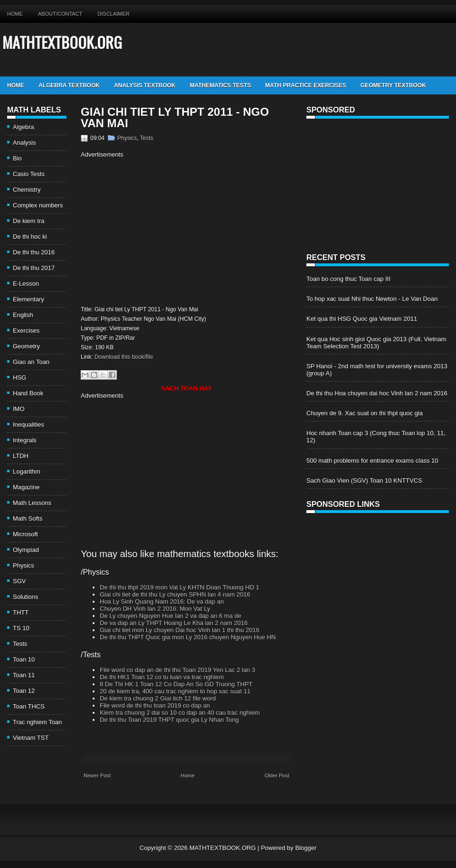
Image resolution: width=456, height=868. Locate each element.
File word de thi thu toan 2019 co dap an (155, 705)
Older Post (277, 775)
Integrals (25, 440)
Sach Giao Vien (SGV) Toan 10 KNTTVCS (364, 481)
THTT (21, 612)
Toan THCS (29, 706)
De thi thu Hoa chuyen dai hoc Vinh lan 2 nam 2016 (377, 393)
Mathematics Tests (220, 85)
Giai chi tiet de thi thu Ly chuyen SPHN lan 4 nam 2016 (175, 594)
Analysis (24, 143)
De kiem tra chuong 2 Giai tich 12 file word (158, 698)
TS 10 (21, 628)
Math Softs (28, 518)
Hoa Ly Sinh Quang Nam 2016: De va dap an (162, 602)
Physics (24, 565)
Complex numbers (38, 205)
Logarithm (27, 471)
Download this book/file (124, 357)
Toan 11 (24, 675)
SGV (19, 581)
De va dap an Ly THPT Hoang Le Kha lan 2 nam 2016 (174, 623)
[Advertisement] (161, 231)
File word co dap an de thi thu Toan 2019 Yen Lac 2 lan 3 (177, 670)
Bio (17, 158)
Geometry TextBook (393, 85)
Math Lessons (32, 503)
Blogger (306, 848)
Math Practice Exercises (305, 85)
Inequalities (28, 425)
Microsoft (25, 534)
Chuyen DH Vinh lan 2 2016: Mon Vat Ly (155, 609)
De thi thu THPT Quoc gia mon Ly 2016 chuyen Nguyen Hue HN (188, 637)
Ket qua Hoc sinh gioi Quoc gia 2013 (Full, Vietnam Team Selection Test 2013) (376, 343)
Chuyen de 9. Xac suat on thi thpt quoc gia (365, 413)
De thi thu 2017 (34, 268)
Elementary (28, 299)
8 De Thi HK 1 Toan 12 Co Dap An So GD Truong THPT (176, 684)
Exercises (26, 331)
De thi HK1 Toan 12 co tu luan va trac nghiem (162, 677)
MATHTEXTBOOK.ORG (62, 42)
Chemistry (27, 190)
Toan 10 (24, 659)
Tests (20, 644)
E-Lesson (26, 284)
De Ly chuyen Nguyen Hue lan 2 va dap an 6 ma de (171, 616)
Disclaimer (113, 14)
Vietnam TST (31, 738)
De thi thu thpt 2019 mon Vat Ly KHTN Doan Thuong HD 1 (180, 587)
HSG (19, 378)
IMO (19, 409)
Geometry (26, 346)
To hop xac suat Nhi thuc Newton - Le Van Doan (372, 299)
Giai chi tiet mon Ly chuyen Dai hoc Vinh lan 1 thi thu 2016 (180, 630)
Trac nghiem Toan (37, 722)
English (23, 315)
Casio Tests (29, 174)
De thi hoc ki (30, 237)
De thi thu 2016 (34, 252)
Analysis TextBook (145, 85)
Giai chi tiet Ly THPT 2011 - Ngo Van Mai (175, 118)
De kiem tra (28, 221)
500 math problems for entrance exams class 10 (372, 461)
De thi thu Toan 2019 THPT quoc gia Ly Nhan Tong (169, 720)
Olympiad (26, 550)
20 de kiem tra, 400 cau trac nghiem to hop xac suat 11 (175, 691)
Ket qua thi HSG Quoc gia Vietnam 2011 (362, 319)
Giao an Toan (31, 362)
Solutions (25, 597)
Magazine (26, 487)
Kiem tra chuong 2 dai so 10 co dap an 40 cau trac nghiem (180, 713)
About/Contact (60, 14)
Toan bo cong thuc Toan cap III (348, 279)
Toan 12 (24, 691)
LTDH (21, 456)
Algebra (24, 127)
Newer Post (97, 775)
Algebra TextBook (69, 85)
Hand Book (28, 393)
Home (15, 14)
